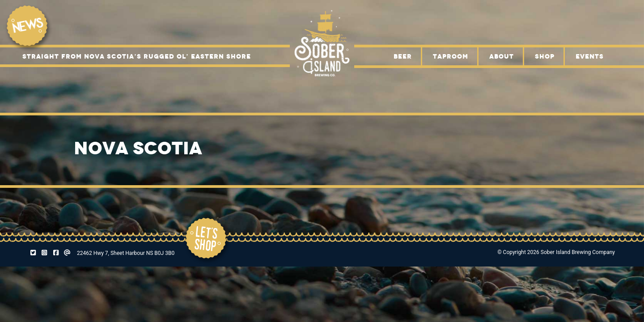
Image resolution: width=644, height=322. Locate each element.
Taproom (451, 56)
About (502, 56)
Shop (545, 56)
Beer (403, 56)
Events (590, 56)
